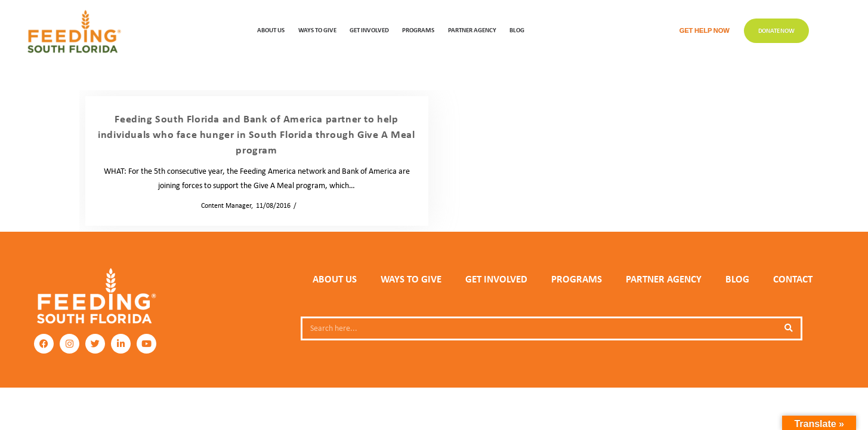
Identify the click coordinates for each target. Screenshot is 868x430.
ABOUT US (271, 30)
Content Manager (223, 205)
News (308, 205)
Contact (793, 279)
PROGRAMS (418, 30)
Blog (517, 30)
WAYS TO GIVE (317, 30)
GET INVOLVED (369, 30)
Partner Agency (472, 30)
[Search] (789, 328)
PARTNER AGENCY (664, 279)
